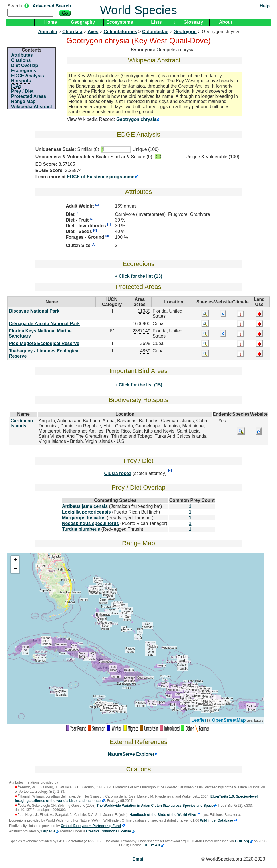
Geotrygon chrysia (136, 119)
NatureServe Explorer (131, 754)
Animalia (48, 32)
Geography (83, 22)
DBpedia (48, 831)
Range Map (23, 101)
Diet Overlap (25, 65)
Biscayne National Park (34, 311)
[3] (93, 244)
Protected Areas (29, 96)
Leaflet (199, 720)
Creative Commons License (108, 831)
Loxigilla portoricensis (86, 512)
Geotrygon (185, 32)
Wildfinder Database (217, 820)
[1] (97, 205)
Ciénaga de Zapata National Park (44, 324)
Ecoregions (24, 71)
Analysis (28, 76)
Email (139, 859)
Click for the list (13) (140, 276)
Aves (93, 32)
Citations (21, 60)
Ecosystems (120, 22)
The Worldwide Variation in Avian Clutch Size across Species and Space (155, 806)
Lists (156, 22)
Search (15, 6)
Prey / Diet (22, 91)
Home (51, 22)
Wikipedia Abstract (32, 107)
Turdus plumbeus (81, 529)
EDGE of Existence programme (101, 177)
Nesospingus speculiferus (90, 523)
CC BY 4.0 (152, 845)
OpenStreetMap (229, 720)
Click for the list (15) (140, 385)
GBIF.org (242, 841)
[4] (170, 470)
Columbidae (155, 32)
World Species (138, 10)
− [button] (15, 569)
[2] (77, 213)
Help (265, 6)
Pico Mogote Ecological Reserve (44, 343)
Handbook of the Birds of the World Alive (163, 815)
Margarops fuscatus (84, 518)
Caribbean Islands (22, 423)
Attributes (22, 55)
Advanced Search (52, 6)
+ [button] (15, 560)
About (226, 22)
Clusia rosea (118, 473)
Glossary (193, 22)
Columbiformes (120, 32)
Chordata (72, 32)
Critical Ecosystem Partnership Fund (91, 826)
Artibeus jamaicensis (85, 506)
